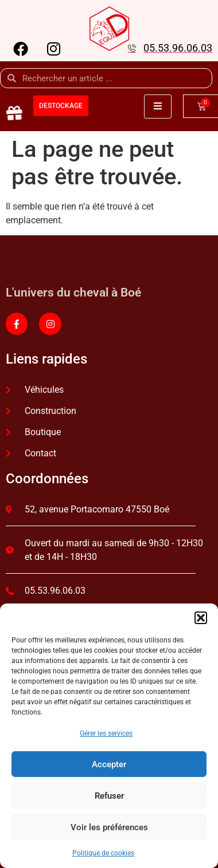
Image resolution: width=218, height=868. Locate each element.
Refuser (109, 796)
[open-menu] (158, 106)
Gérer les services (106, 733)
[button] (201, 618)
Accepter (109, 764)
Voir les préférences (109, 827)
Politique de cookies (103, 853)
